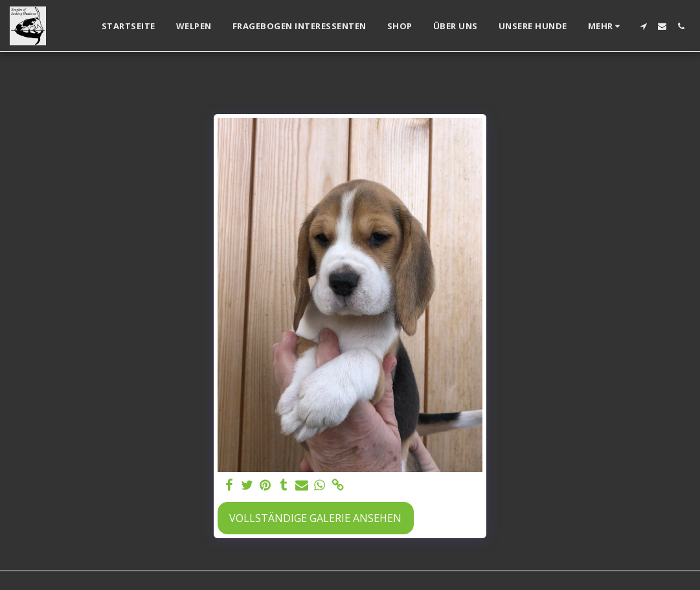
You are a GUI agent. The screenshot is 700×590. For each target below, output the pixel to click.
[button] (643, 26)
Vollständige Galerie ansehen (315, 518)
